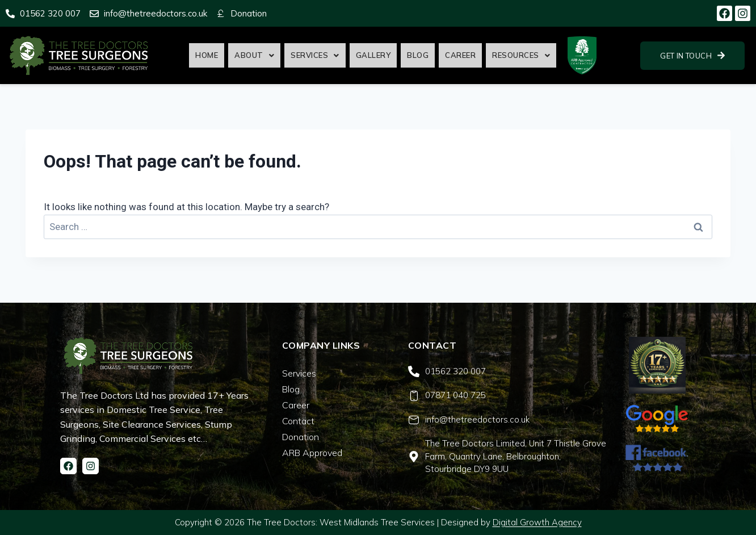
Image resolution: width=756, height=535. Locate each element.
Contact (298, 421)
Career (460, 55)
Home (207, 55)
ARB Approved (312, 453)
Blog (418, 55)
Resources (521, 55)
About (254, 55)
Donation (301, 437)
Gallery (373, 55)
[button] (254, 55)
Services (315, 55)
